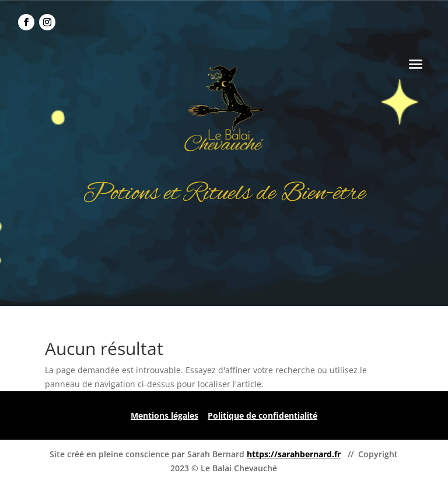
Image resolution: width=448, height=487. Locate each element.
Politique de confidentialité (262, 415)
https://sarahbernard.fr (294, 454)
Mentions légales (164, 415)
